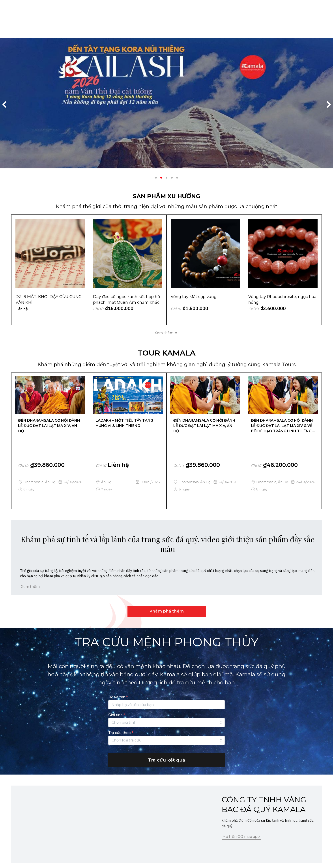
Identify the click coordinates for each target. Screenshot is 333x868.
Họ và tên (118, 697)
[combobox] (166, 723)
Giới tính (117, 715)
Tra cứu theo (121, 733)
